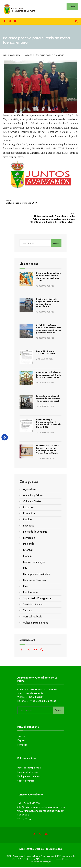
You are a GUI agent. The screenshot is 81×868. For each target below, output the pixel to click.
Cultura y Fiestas (32, 502)
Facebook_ (24, 815)
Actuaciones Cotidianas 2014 (22, 202)
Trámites (21, 736)
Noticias (28, 56)
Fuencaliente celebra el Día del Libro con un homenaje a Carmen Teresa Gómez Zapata (48, 450)
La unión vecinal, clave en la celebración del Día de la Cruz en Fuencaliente (49, 375)
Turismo (28, 611)
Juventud (28, 550)
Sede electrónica (26, 781)
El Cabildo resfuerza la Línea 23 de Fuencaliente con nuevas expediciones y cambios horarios (49, 329)
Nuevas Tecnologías (34, 562)
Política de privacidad (46, 859)
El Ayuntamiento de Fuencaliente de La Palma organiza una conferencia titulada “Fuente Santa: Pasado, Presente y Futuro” (52, 218)
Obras (27, 569)
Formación (29, 538)
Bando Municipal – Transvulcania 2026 (46, 353)
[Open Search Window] (76, 21)
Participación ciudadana (29, 777)
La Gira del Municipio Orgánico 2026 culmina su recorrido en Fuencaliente (48, 303)
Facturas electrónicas (28, 773)
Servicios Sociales (33, 605)
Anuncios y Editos (33, 496)
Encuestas (29, 526)
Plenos (27, 587)
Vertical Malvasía (33, 617)
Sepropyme (47, 862)
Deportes (28, 508)
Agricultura (29, 490)
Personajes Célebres (34, 581)
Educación (29, 514)
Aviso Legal (33, 859)
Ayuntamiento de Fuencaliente (50, 56)
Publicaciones (31, 593)
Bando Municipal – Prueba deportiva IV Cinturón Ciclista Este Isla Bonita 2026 (49, 424)
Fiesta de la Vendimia (35, 532)
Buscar (56, 243)
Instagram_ (24, 819)
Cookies (59, 859)
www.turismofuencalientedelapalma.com (41, 811)
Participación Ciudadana (37, 575)
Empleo (27, 520)
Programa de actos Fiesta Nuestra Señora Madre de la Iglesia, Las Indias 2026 (49, 277)
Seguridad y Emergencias (37, 599)
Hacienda (29, 544)
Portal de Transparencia (29, 768)
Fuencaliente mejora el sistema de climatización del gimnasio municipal (48, 399)
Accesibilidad (68, 859)
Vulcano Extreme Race (36, 623)
